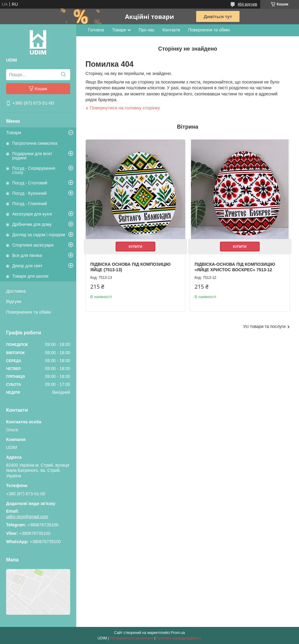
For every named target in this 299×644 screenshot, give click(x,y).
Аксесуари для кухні (32, 214)
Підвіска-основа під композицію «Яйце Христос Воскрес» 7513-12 (235, 267)
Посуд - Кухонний (29, 193)
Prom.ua (178, 633)
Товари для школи (30, 276)
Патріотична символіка (35, 143)
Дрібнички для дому (32, 224)
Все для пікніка (27, 255)
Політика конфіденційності (179, 638)
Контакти (171, 30)
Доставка (16, 291)
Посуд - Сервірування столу (34, 170)
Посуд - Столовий (30, 183)
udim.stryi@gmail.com (27, 517)
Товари (14, 132)
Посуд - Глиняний (29, 204)
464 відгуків (247, 4)
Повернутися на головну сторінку (125, 108)
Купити (135, 247)
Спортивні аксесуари (33, 245)
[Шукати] (63, 75)
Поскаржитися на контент (131, 638)
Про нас (146, 30)
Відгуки (14, 301)
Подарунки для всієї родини (32, 156)
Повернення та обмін (29, 312)
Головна (96, 30)
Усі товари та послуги (264, 326)
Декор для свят (27, 266)
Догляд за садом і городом (39, 235)
